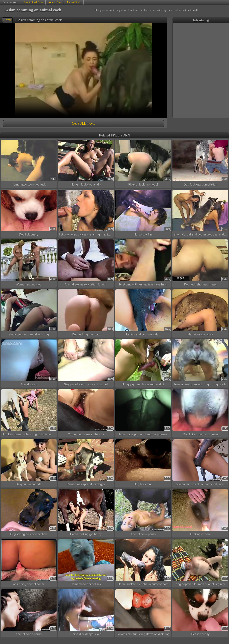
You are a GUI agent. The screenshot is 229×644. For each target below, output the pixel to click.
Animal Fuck (74, 2)
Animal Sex (54, 2)
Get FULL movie (84, 124)
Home (7, 20)
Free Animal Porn (33, 2)
